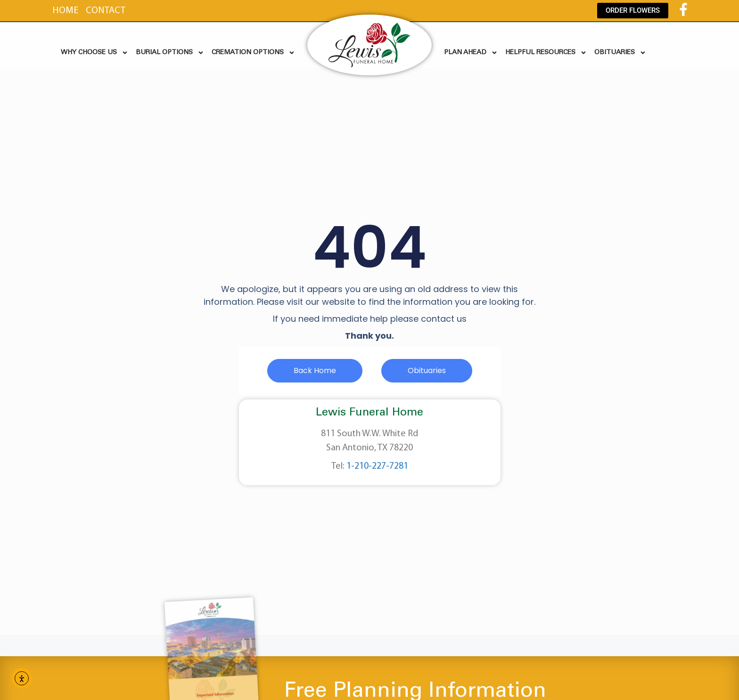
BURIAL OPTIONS (170, 53)
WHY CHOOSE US (94, 53)
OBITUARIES (620, 53)
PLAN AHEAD (471, 53)
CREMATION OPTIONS (253, 53)
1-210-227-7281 (377, 466)
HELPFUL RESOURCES (546, 53)
